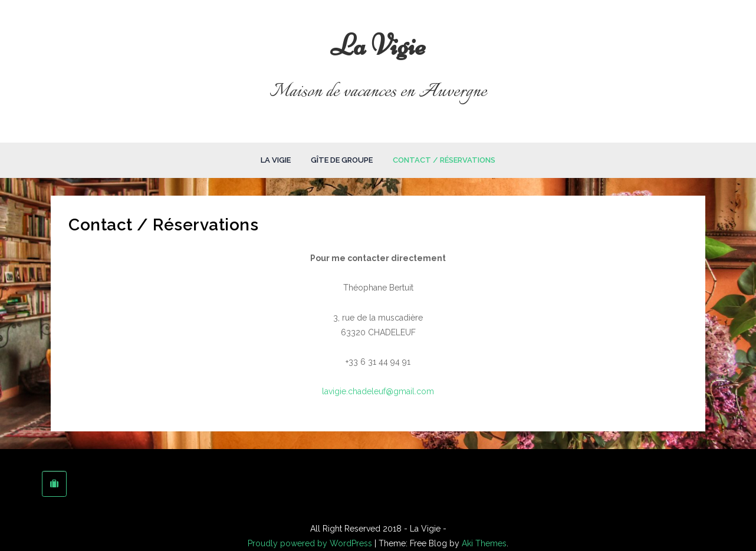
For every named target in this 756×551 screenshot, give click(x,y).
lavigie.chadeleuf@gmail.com (378, 391)
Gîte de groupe (342, 160)
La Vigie (378, 45)
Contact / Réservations (444, 160)
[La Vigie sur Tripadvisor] (54, 484)
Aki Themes (484, 543)
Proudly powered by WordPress (311, 543)
